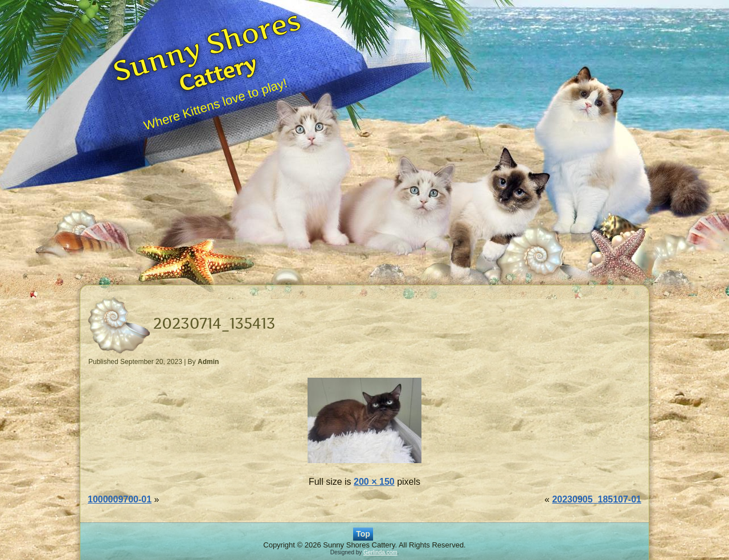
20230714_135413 (214, 323)
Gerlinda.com (380, 552)
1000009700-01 (120, 499)
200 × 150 (374, 482)
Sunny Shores (206, 45)
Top (363, 534)
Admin (208, 362)
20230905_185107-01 (597, 499)
